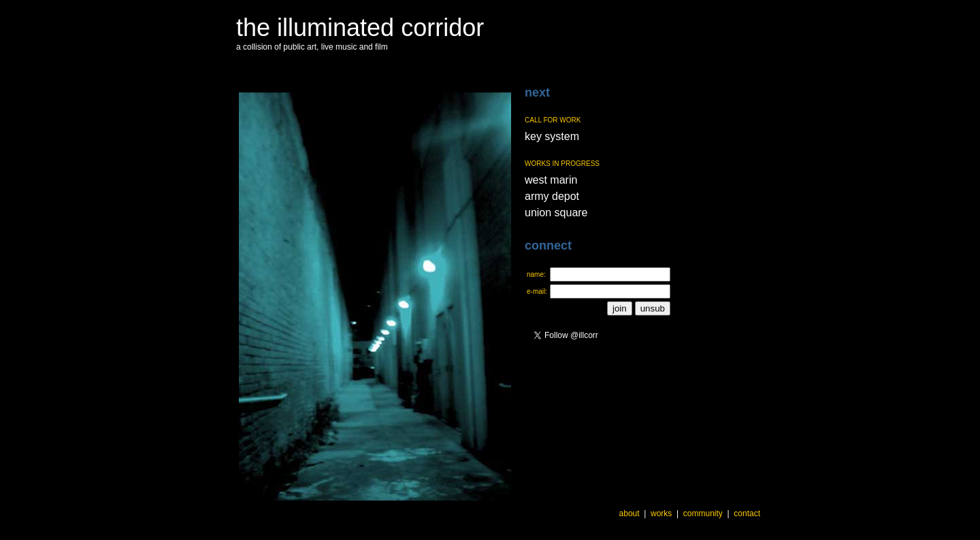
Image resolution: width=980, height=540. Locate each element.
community (703, 513)
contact (747, 513)
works (661, 513)
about (630, 513)
